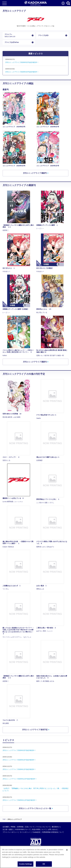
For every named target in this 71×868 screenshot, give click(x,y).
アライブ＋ (18, 35)
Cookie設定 (36, 832)
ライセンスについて (43, 827)
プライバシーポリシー (10, 832)
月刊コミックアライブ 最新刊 (35, 362)
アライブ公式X (43, 35)
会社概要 (6, 827)
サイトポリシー (25, 832)
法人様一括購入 (8, 829)
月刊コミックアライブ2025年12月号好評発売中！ (20, 779)
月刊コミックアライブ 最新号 (35, 173)
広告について (30, 827)
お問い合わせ (52, 829)
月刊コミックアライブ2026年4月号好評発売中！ (22, 72)
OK (44, 864)
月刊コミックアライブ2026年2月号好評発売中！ (19, 760)
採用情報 (20, 827)
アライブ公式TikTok (12, 42)
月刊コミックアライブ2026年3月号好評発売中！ (19, 750)
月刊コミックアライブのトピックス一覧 (35, 808)
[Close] (67, 850)
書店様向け (56, 827)
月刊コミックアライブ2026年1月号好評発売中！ (19, 769)
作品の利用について (39, 829)
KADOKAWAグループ (23, 829)
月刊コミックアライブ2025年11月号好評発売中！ (20, 800)
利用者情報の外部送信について (53, 832)
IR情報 (13, 827)
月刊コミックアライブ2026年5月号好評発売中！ (22, 62)
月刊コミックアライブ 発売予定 (35, 730)
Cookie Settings (26, 864)
